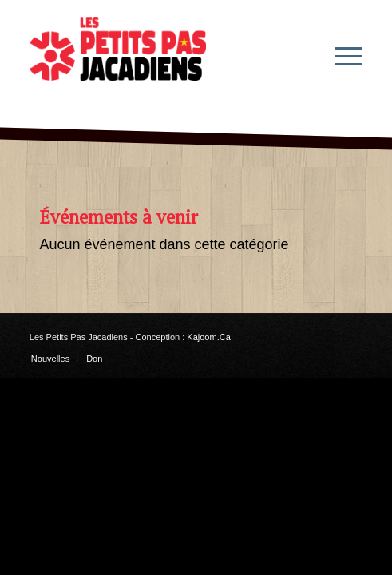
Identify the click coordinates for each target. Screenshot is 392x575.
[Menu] (341, 55)
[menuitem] (341, 55)
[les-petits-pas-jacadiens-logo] (163, 55)
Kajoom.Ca (208, 337)
